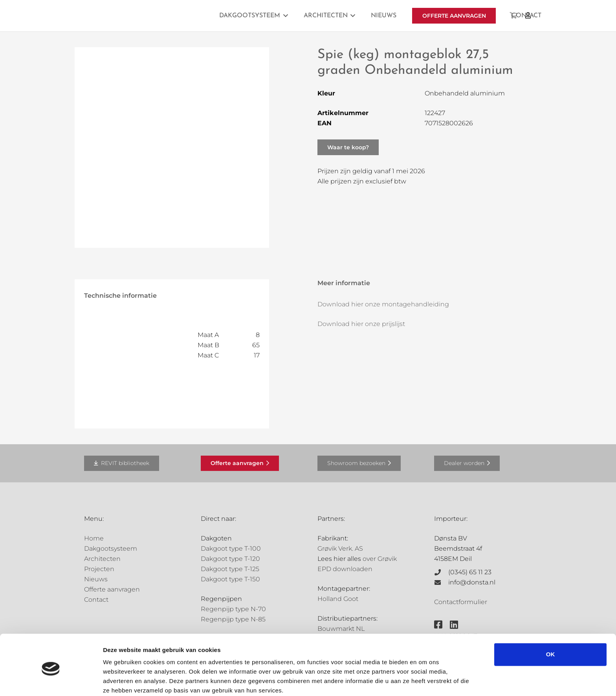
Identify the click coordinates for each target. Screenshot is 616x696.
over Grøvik (380, 559)
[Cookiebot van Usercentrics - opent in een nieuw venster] (51, 681)
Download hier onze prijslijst (361, 324)
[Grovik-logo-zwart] (164, 16)
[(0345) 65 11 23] (441, 572)
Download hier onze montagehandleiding (383, 304)
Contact (96, 600)
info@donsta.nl (472, 582)
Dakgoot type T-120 (230, 559)
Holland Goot (338, 599)
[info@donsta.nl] (441, 582)
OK (551, 623)
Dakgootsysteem (111, 549)
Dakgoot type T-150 (230, 579)
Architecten (102, 559)
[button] (284, 16)
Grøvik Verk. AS (340, 549)
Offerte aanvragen (112, 589)
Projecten (99, 569)
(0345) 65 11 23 (470, 572)
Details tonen (122, 680)
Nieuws (96, 579)
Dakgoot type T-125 (230, 569)
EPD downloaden (345, 569)
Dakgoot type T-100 (231, 549)
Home (94, 538)
